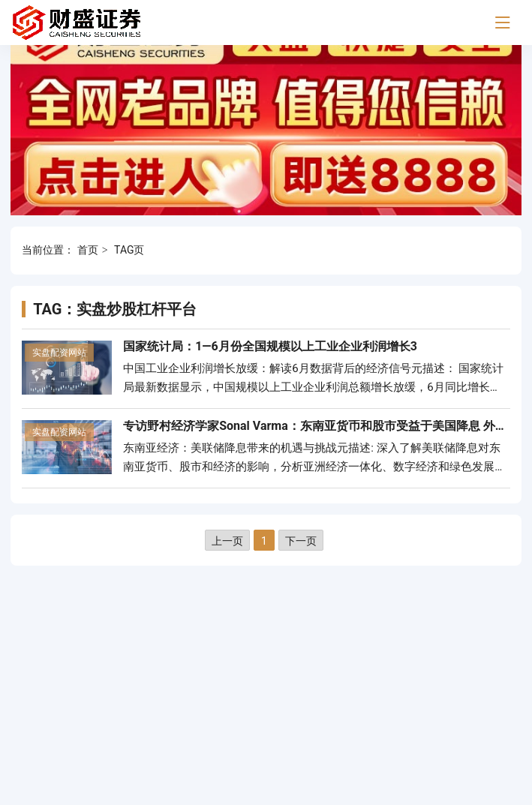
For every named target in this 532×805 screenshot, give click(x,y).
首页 (88, 250)
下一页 (301, 541)
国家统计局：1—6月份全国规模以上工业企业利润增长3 (270, 346)
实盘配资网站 (59, 353)
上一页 (227, 541)
